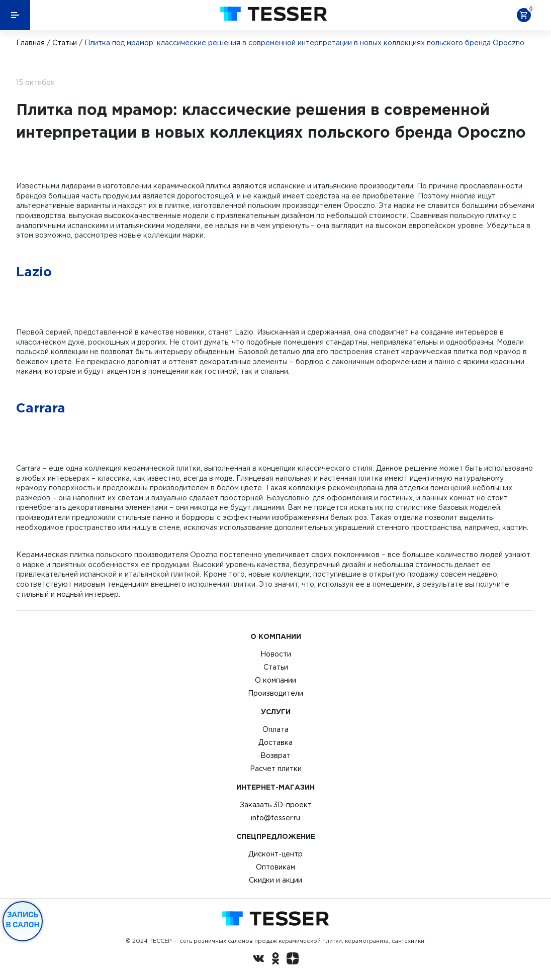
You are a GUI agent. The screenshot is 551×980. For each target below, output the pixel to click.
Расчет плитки (276, 769)
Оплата (275, 729)
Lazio (34, 271)
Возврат (275, 755)
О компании (275, 680)
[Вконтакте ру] (258, 960)
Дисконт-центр (275, 854)
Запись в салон (23, 920)
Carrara (41, 407)
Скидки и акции (275, 880)
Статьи (65, 43)
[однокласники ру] (275, 960)
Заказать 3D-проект (276, 805)
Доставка (275, 742)
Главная (30, 43)
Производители (275, 693)
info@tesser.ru (275, 818)
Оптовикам (275, 867)
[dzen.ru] (293, 960)
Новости (276, 654)
